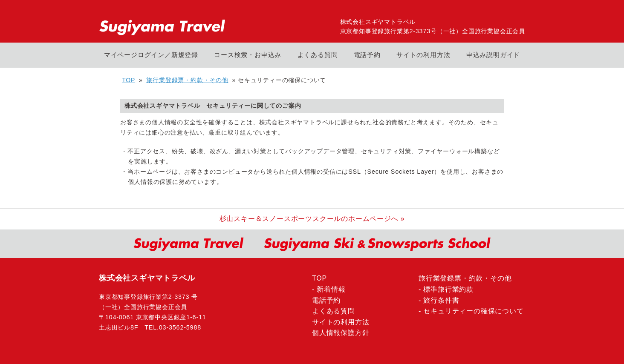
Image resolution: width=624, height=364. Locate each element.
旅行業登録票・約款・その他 (187, 80)
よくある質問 (318, 55)
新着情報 (331, 289)
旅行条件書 (441, 300)
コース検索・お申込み (248, 55)
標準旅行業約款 (448, 289)
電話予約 (367, 55)
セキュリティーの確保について (473, 311)
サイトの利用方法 (423, 55)
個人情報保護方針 (341, 333)
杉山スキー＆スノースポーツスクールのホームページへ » (312, 219)
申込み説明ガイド (493, 55)
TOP (129, 80)
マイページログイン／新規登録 (151, 55)
